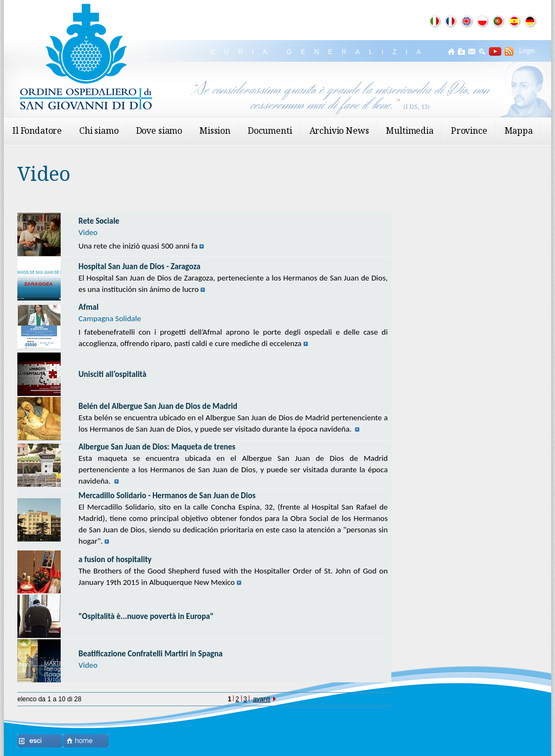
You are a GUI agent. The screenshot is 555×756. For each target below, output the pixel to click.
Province (469, 131)
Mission (215, 131)
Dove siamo (159, 131)
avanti (264, 699)
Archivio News (339, 131)
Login (527, 51)
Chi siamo (99, 131)
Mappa (519, 131)
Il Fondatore (37, 131)
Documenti (270, 131)
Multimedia (409, 131)
